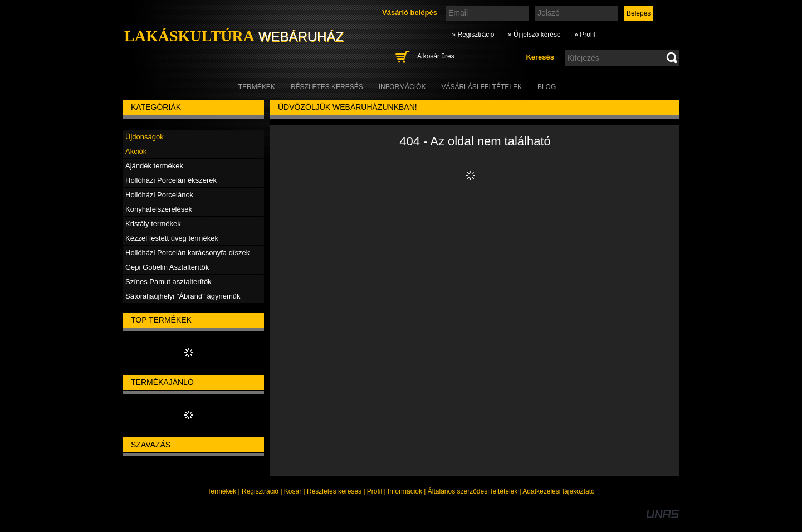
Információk (405, 491)
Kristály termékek (153, 224)
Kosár (293, 491)
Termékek (222, 491)
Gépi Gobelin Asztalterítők (167, 267)
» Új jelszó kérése (534, 35)
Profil (375, 491)
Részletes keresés (334, 491)
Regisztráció (260, 491)
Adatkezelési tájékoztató (558, 491)
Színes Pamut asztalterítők (168, 282)
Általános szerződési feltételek (473, 491)
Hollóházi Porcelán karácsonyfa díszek (187, 253)
